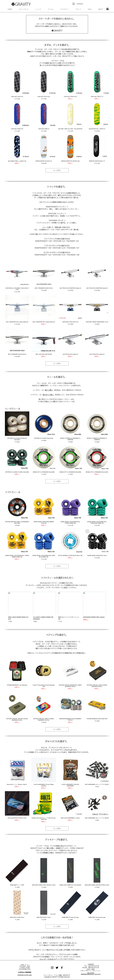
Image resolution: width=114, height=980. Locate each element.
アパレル (51, 959)
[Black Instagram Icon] (52, 968)
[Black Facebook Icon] (62, 968)
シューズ (43, 959)
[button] (24, 9)
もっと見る (57, 170)
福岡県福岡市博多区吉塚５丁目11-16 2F (91, 974)
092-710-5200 (91, 973)
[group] (57, 607)
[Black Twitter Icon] (57, 968)
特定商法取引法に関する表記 (25, 975)
